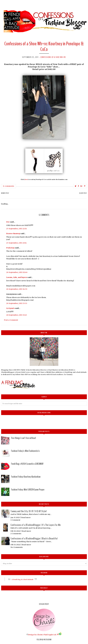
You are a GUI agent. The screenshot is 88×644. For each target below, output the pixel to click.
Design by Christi (35, 635)
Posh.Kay (10, 248)
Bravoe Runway (13, 234)
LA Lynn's (10, 308)
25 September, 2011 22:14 (17, 229)
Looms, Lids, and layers (17, 277)
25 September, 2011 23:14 (16, 243)
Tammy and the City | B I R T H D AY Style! (29, 511)
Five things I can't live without (24, 438)
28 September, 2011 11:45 (17, 315)
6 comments (9, 186)
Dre (8, 222)
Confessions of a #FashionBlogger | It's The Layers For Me (36, 525)
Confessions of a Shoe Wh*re (53, 57)
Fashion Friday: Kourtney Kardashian (26, 477)
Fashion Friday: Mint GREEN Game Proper (28, 490)
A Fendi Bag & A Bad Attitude (23, 579)
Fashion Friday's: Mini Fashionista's (25, 451)
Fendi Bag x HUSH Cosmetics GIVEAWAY (27, 464)
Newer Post (5, 193)
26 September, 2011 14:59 (17, 289)
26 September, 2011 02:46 (17, 272)
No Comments (17, 547)
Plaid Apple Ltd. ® (51, 635)
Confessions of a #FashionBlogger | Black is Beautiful (34, 538)
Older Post (83, 193)
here (26, 180)
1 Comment (15, 520)
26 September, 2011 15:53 (17, 303)
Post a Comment (11, 320)
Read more (26, 517)
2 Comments (16, 534)
